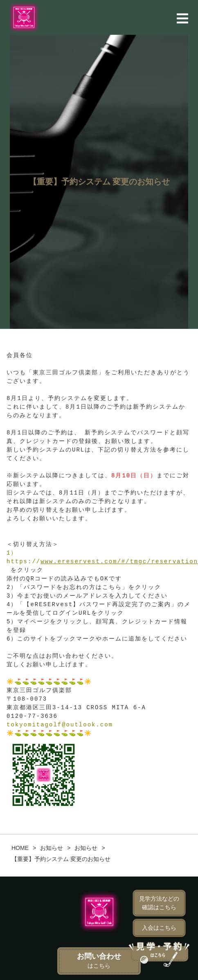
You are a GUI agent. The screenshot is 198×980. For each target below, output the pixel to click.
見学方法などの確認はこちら (159, 903)
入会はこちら (159, 928)
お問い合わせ (99, 961)
